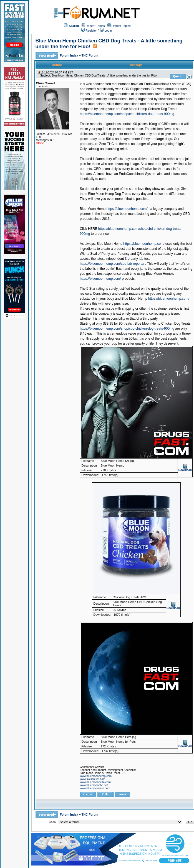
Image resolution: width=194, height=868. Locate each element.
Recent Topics (95, 26)
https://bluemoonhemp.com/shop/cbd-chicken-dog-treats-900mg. (128, 114)
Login (106, 30)
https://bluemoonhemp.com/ (127, 209)
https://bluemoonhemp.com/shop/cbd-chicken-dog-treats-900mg (127, 329)
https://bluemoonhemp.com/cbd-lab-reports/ (112, 264)
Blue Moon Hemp (93, 209)
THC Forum (90, 55)
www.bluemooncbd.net (94, 785)
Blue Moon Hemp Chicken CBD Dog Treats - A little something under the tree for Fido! (105, 76)
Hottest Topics (121, 26)
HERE (93, 229)
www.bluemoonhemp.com (96, 776)
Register (89, 30)
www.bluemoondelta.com (95, 782)
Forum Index (70, 55)
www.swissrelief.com (93, 779)
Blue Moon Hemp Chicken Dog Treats (149, 109)
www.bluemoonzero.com (95, 788)
